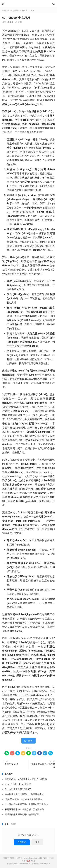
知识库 (25, 11)
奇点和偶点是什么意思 (16, 794)
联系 (28, 861)
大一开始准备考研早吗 (16, 804)
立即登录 (22, 842)
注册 (37, 842)
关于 (34, 861)
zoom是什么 (11, 784)
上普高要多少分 (36, 794)
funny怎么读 (25, 784)
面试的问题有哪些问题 (16, 814)
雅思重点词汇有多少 (38, 804)
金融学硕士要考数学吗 (33, 809)
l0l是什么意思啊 (40, 779)
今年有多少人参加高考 (32, 799)
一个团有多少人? (10, 764)
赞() (19, 22)
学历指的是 (10, 779)
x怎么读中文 (24, 779)
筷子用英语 (34, 814)
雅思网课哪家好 (12, 809)
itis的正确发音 (12, 799)
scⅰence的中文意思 (16, 18)
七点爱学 (28, 4)
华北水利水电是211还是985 (18, 789)
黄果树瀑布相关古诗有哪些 (43, 766)
